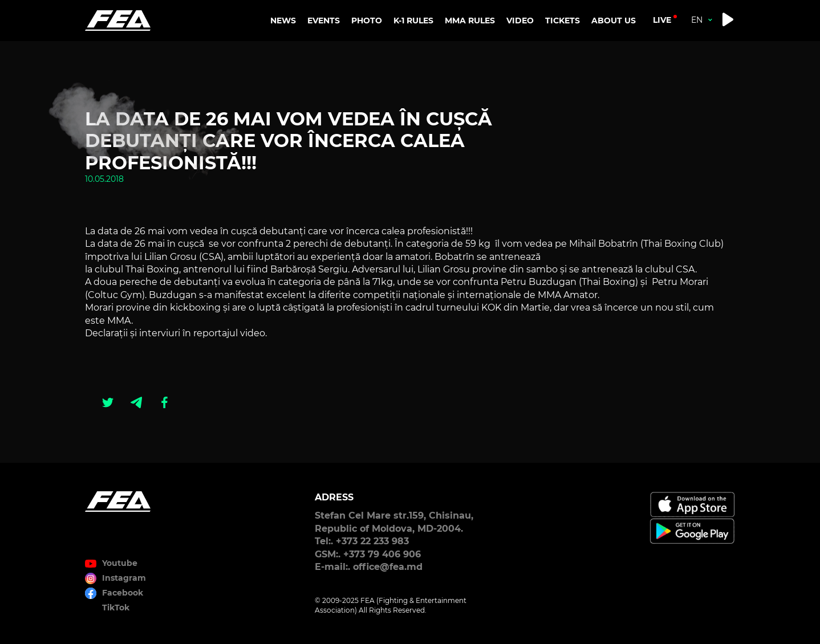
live (662, 20)
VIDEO (520, 21)
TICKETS (563, 21)
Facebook (123, 593)
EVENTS (324, 21)
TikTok (116, 608)
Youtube (120, 563)
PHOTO (367, 21)
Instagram (124, 578)
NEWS (283, 21)
